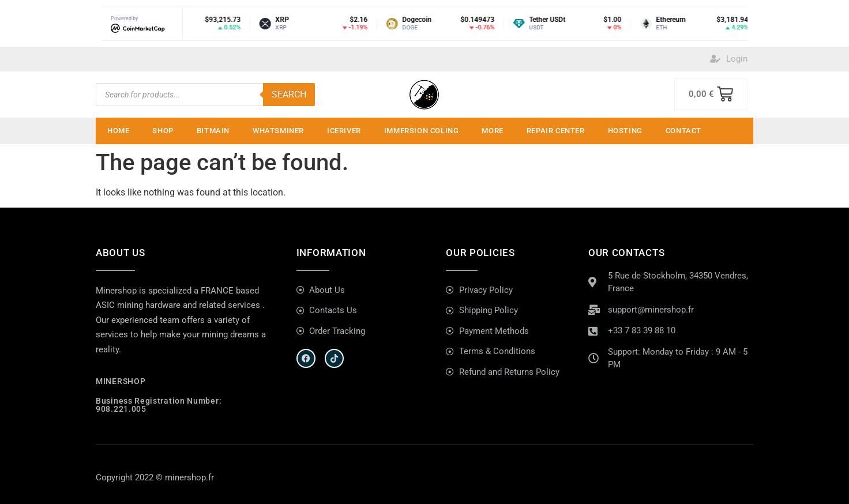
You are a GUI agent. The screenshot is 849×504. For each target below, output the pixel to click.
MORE (492, 131)
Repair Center (556, 131)
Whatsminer (278, 131)
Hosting (625, 131)
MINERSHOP (121, 381)
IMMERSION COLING (422, 131)
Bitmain (213, 131)
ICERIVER (344, 131)
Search (289, 94)
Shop (163, 131)
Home (118, 131)
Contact (683, 131)
